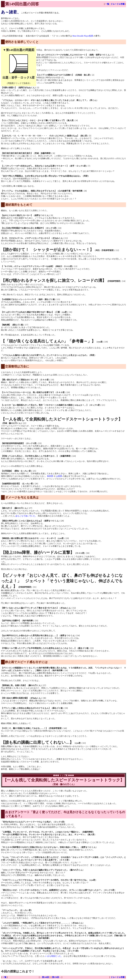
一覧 (107, 4)
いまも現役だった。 (54, 956)
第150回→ (57, 977)
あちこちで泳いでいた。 (26, 516)
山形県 (59, 476)
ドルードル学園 (118, 4)
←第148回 (45, 977)
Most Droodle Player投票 (83, 36)
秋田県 (50, 476)
